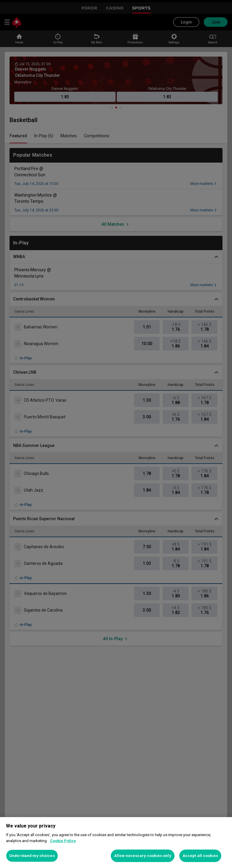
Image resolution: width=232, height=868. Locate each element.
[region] (116, 843)
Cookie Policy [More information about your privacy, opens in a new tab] (63, 841)
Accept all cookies (200, 856)
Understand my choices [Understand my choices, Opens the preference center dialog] (32, 856)
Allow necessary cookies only (143, 856)
